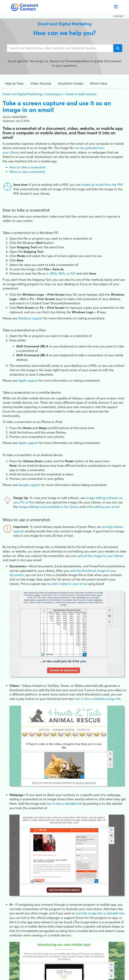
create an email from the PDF (102, 185)
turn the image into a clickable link (100, 913)
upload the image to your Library (100, 556)
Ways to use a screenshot (27, 172)
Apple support (28, 380)
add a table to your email (69, 584)
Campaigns (53, 94)
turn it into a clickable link (64, 804)
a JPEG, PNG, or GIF (61, 273)
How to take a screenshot (27, 167)
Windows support (30, 318)
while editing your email (103, 507)
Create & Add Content (81, 94)
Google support (29, 485)
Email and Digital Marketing (22, 94)
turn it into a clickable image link (98, 699)
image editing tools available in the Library (49, 507)
